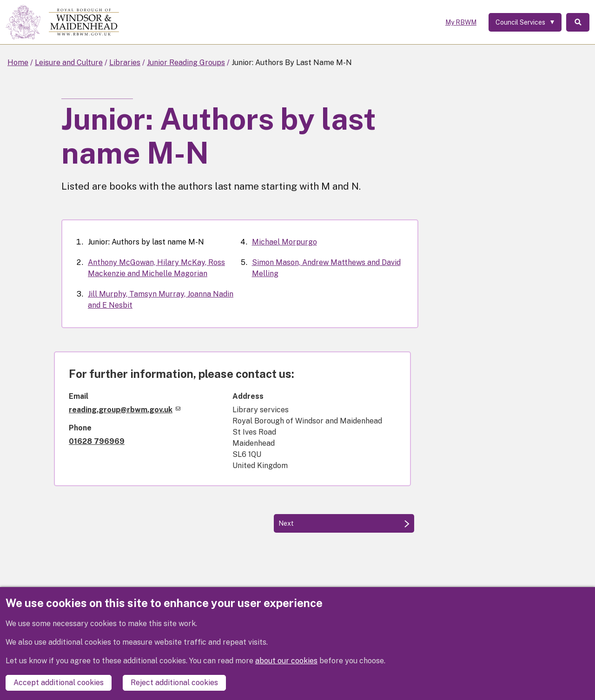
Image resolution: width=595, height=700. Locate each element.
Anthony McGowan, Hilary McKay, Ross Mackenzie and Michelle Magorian (156, 268)
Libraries (125, 63)
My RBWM (461, 22)
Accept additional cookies (59, 683)
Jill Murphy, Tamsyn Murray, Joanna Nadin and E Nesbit (161, 300)
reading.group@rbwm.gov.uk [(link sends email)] (125, 410)
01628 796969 (97, 441)
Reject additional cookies (174, 683)
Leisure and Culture (69, 63)
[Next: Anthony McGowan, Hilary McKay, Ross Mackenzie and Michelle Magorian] (344, 523)
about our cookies (286, 661)
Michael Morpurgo (284, 242)
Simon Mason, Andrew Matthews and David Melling (326, 268)
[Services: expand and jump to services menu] (525, 22)
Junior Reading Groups (186, 63)
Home (18, 63)
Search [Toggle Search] (578, 22)
